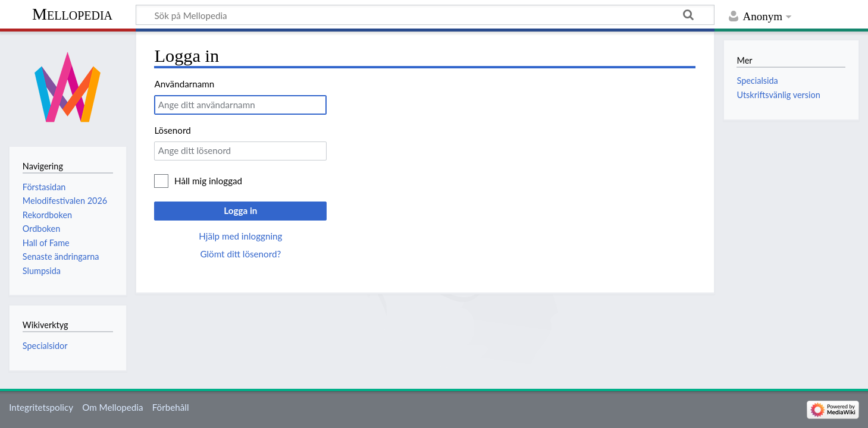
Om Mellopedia (112, 407)
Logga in (240, 210)
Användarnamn (184, 84)
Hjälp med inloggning (240, 236)
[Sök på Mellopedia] (425, 15)
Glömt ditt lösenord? (240, 254)
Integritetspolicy (41, 407)
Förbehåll (171, 407)
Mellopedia (72, 14)
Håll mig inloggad (208, 181)
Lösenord (172, 130)
